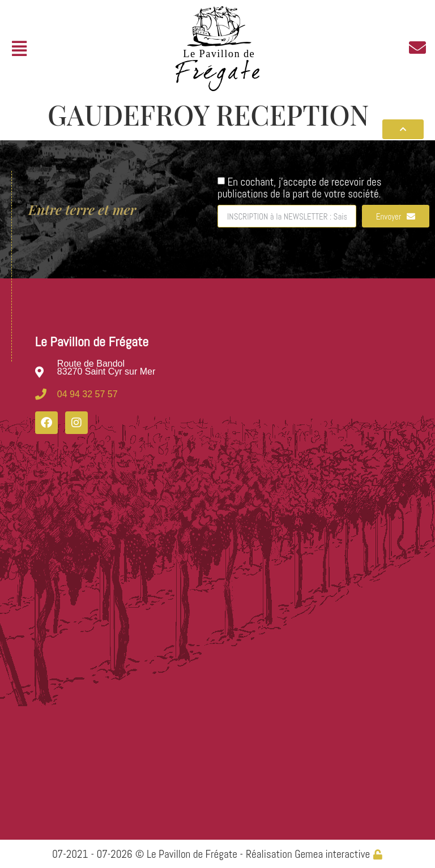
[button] (19, 49)
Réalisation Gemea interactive (308, 854)
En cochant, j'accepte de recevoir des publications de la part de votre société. (300, 188)
